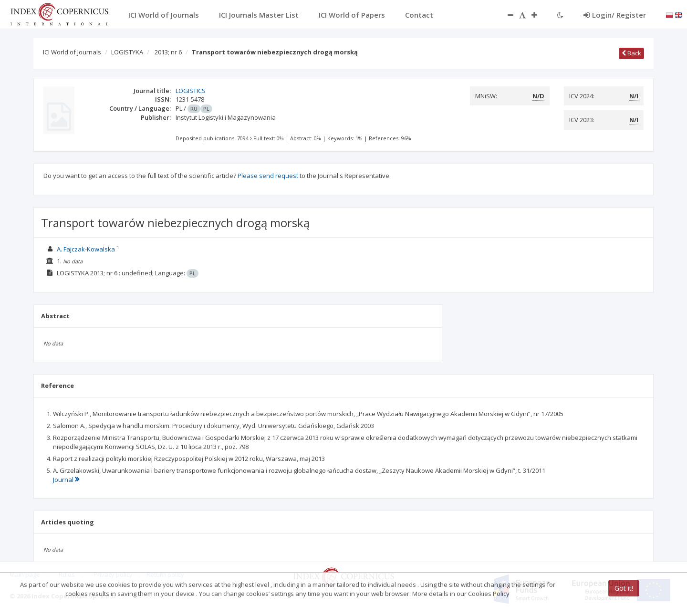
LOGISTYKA (127, 52)
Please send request (268, 176)
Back (631, 53)
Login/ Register (615, 15)
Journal (66, 480)
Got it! (624, 588)
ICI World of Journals (72, 52)
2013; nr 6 (168, 52)
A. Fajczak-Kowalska (86, 249)
